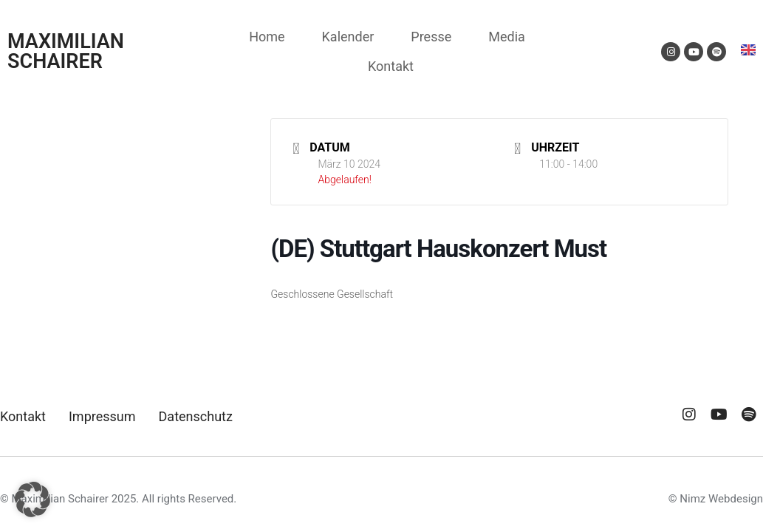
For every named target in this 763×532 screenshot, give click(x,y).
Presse (431, 37)
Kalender (348, 37)
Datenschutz (196, 416)
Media (507, 37)
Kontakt (391, 66)
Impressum (102, 416)
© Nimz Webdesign (716, 499)
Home (267, 37)
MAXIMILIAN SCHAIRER (66, 51)
